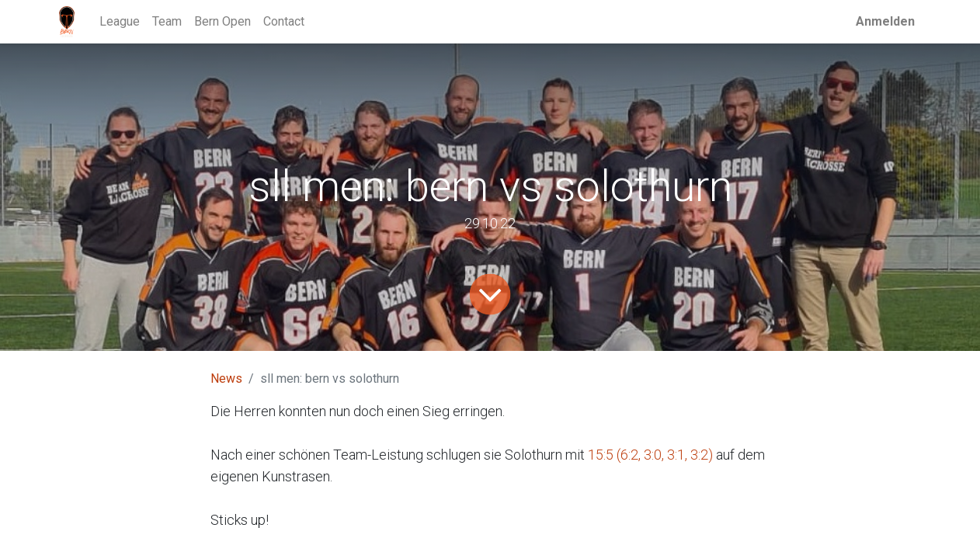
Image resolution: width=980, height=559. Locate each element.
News (226, 378)
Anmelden (885, 21)
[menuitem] (120, 22)
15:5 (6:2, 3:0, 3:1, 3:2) (650, 455)
